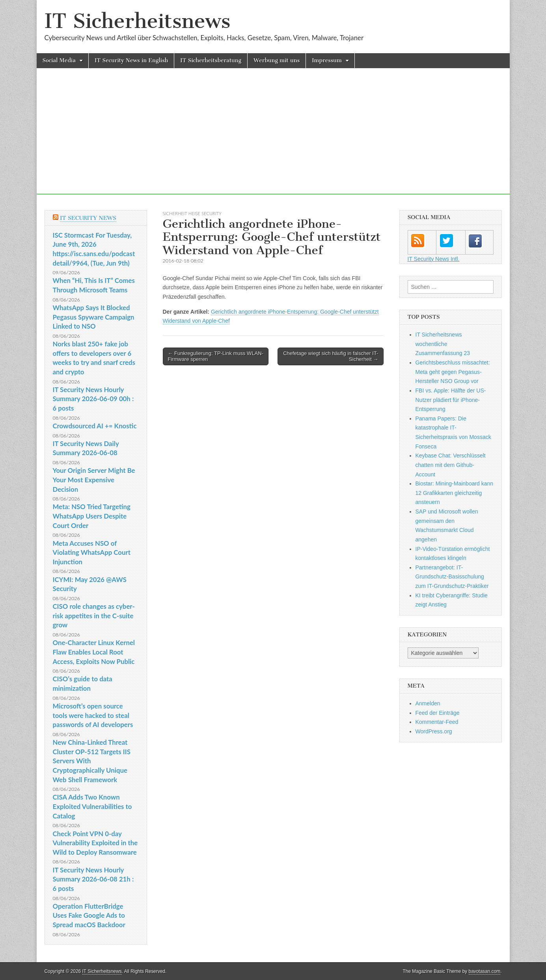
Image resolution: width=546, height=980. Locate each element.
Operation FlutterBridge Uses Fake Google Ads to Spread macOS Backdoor (89, 915)
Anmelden (428, 703)
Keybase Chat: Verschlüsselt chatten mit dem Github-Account (451, 465)
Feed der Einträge (438, 713)
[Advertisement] (273, 139)
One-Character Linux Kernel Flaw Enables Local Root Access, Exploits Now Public (94, 652)
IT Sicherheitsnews (138, 21)
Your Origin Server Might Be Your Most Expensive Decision (94, 480)
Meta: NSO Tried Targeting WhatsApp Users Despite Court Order (92, 516)
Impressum (327, 60)
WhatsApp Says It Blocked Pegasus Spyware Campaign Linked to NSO (94, 317)
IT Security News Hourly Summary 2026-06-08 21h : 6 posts (93, 879)
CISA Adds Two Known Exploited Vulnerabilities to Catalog (92, 806)
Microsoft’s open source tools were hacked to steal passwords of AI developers (93, 715)
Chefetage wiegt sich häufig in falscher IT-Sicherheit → (331, 356)
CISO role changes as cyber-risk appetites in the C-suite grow (94, 616)
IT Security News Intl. (434, 259)
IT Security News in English (131, 60)
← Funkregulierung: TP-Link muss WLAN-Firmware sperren (216, 356)
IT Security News (88, 218)
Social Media (59, 60)
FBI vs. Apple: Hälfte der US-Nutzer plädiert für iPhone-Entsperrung (451, 400)
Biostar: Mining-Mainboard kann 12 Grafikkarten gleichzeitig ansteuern (455, 493)
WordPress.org (434, 731)
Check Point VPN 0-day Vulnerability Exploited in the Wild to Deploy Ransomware (95, 843)
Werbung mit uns (277, 60)
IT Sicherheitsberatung (211, 60)
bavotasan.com (485, 971)
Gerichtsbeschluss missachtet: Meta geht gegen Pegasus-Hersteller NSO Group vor (453, 372)
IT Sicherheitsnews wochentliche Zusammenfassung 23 (443, 344)
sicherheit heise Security (192, 213)
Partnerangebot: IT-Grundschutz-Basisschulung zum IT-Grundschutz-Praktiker (452, 577)
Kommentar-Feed (437, 722)
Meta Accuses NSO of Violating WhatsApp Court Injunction (92, 552)
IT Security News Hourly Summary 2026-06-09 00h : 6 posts (93, 399)
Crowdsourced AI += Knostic (95, 426)
